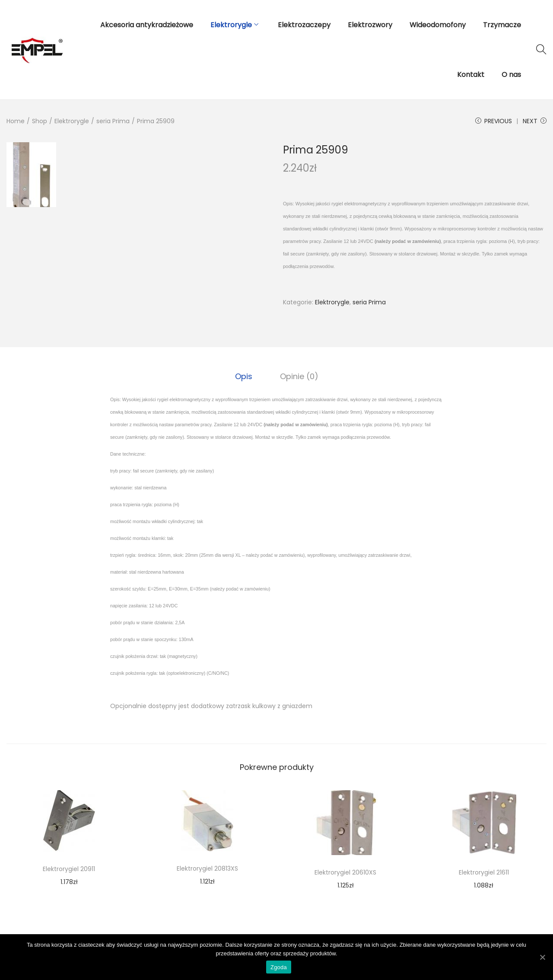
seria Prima (113, 121)
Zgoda (279, 967)
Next (535, 121)
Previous (494, 121)
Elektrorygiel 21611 (484, 872)
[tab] (244, 377)
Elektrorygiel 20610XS (345, 872)
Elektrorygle (72, 121)
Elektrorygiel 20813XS (207, 868)
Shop (40, 121)
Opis (244, 376)
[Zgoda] (542, 957)
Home (16, 121)
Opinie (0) (299, 376)
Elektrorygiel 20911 (69, 869)
